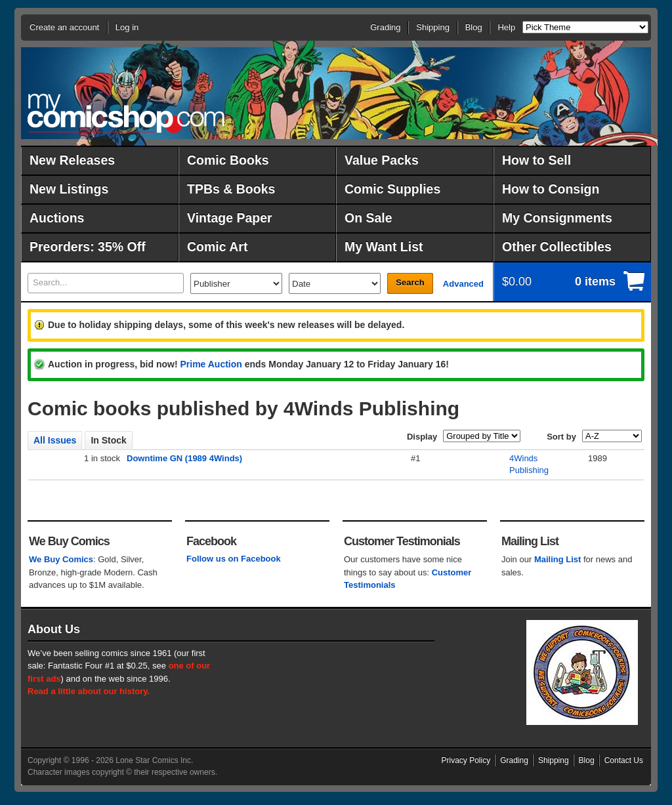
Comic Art (217, 247)
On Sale (368, 218)
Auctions (57, 218)
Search (410, 282)
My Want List (384, 247)
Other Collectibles (557, 247)
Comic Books (228, 160)
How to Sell (536, 160)
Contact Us (624, 760)
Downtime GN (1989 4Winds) (184, 458)
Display (422, 437)
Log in (127, 27)
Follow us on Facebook (234, 559)
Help (506, 27)
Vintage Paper (230, 218)
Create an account (64, 27)
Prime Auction (211, 364)
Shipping (433, 27)
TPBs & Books (231, 189)
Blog (474, 27)
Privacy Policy (466, 760)
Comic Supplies (392, 189)
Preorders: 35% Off (88, 247)
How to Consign (551, 189)
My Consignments (557, 218)
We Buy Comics (61, 559)
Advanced (463, 284)
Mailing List (558, 559)
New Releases (72, 160)
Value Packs (382, 160)
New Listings (69, 189)
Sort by (561, 437)
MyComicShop (126, 113)
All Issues (55, 440)
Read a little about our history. (89, 691)
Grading (385, 27)
